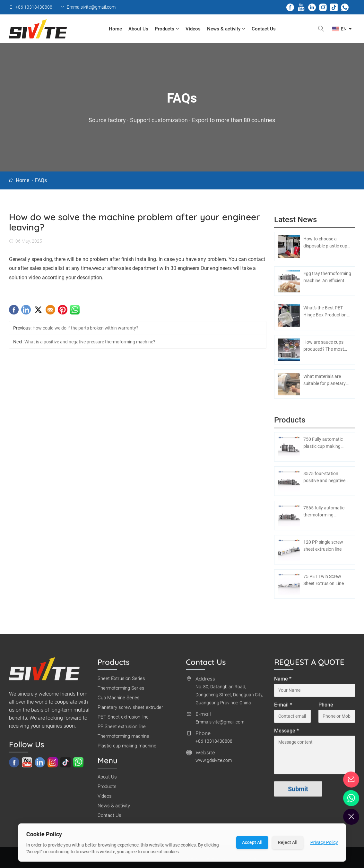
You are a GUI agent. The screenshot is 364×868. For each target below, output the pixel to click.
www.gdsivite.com (214, 763)
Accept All (252, 842)
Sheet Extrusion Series (121, 681)
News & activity (226, 29)
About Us (138, 29)
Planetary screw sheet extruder (130, 710)
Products (167, 29)
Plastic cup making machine (127, 748)
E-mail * (283, 708)
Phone (326, 708)
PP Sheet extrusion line (122, 729)
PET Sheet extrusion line (123, 720)
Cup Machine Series (119, 700)
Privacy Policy (324, 842)
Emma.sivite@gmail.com (220, 725)
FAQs (41, 180)
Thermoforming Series (121, 691)
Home (115, 29)
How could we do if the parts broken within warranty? (85, 331)
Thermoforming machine (123, 739)
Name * (283, 682)
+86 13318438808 (214, 744)
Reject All (287, 842)
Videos (193, 29)
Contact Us (264, 29)
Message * (286, 734)
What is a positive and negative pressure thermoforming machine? (90, 345)
